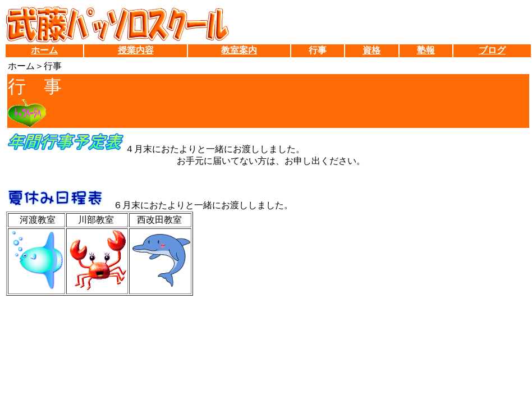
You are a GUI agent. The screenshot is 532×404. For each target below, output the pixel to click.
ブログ (492, 50)
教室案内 (239, 50)
